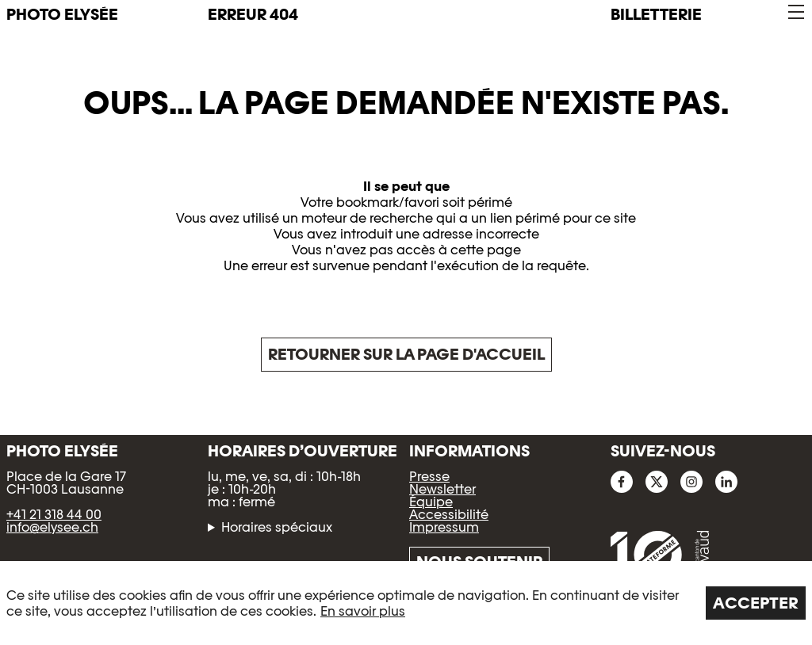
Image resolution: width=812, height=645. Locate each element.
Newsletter (442, 489)
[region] (406, 603)
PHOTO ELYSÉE (62, 14)
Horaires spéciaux (277, 528)
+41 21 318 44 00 (54, 515)
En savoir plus (363, 611)
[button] (795, 12)
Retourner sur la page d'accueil (406, 354)
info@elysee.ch (52, 527)
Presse (429, 477)
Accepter (756, 603)
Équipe (431, 502)
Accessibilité (449, 515)
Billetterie (656, 14)
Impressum (444, 527)
